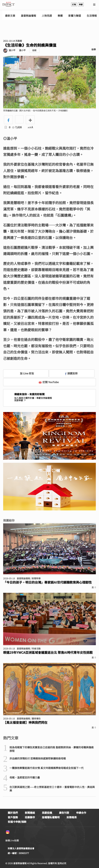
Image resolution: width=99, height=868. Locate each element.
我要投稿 (47, 813)
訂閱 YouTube (49, 382)
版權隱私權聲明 (51, 817)
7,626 (17, 127)
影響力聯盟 (75, 16)
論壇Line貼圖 (12, 840)
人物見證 (47, 16)
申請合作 (81, 813)
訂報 (74, 4)
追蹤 (34, 50)
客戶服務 (13, 817)
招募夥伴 (30, 817)
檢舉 (94, 49)
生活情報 (92, 16)
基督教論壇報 (28, 16)
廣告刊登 (64, 813)
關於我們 (13, 813)
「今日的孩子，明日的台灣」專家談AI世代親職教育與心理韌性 (47, 582)
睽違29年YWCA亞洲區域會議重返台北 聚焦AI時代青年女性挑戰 (48, 652)
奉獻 (81, 4)
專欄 (60, 16)
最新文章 (10, 16)
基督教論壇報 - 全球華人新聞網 (9, 4)
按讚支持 (71, 373)
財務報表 (72, 817)
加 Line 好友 (25, 373)
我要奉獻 (20, 400)
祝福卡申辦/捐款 (17, 822)
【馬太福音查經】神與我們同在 (25, 722)
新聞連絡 (30, 813)
